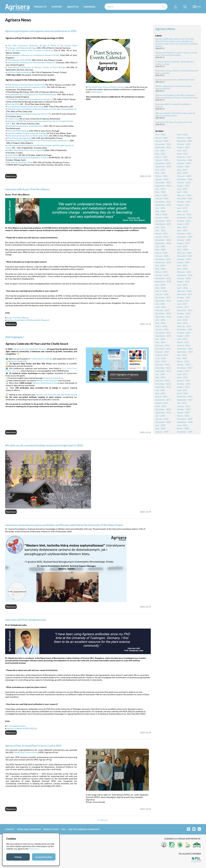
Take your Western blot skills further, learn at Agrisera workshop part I (175, 114)
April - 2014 (161, 361)
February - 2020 (184, 253)
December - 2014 (163, 349)
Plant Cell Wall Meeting (18, 131)
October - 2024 (184, 163)
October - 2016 (184, 313)
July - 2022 (160, 208)
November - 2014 (185, 349)
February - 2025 (184, 157)
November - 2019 (163, 259)
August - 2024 (183, 166)
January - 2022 (162, 218)
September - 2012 (163, 387)
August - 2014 (162, 355)
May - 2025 (160, 154)
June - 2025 (182, 150)
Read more (11, 176)
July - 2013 (160, 374)
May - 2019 (160, 269)
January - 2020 (162, 256)
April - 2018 (182, 288)
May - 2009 (160, 428)
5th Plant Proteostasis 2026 (19, 162)
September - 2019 (163, 262)
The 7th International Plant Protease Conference (30, 50)
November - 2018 (163, 278)
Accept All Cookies (44, 857)
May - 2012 (160, 393)
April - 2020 (182, 249)
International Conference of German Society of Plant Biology (36, 67)
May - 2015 (160, 342)
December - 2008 (185, 432)
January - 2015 (184, 345)
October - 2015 (184, 333)
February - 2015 (163, 345)
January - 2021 (162, 237)
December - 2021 (185, 218)
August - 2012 (183, 387)
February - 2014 (163, 365)
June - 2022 (182, 208)
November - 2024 (163, 163)
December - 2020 (185, 237)
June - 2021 (182, 227)
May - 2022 (160, 211)
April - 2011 (161, 406)
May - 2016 (160, 323)
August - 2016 (183, 317)
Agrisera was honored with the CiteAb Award (57, 395)
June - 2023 (182, 189)
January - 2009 (162, 432)
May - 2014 (182, 358)
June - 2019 (182, 265)
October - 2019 (184, 259)
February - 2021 (184, 234)
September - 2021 (163, 224)
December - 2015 (185, 329)
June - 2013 (182, 374)
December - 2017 (185, 294)
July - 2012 (160, 390)
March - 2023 (161, 195)
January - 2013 (184, 380)
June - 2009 (182, 425)
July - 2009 (160, 425)
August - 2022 (183, 205)
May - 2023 (160, 192)
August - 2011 (162, 403)
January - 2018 (162, 294)
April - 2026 (182, 134)
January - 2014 (184, 365)
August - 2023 (183, 186)
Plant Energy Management (19, 138)
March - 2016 (161, 326)
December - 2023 (185, 179)
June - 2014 (161, 358)
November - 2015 (163, 333)
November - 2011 (163, 400)
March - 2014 (183, 361)
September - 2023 (163, 186)
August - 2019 (183, 262)
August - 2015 (183, 336)
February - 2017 (163, 310)
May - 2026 (160, 134)
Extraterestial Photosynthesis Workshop (25, 107)
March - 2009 (183, 428)
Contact (10, 829)
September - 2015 (163, 336)
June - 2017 (182, 304)
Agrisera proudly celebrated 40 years (30, 349)
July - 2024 (160, 170)
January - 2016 (162, 329)
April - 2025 (182, 154)
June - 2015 (182, 339)
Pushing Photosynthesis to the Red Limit (25, 126)
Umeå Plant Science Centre (26, 752)
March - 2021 (161, 234)
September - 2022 (163, 205)
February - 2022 (184, 214)
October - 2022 (184, 202)
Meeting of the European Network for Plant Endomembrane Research (38, 140)
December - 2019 (185, 256)
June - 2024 (182, 170)
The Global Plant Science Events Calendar (106, 87)
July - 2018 (160, 285)
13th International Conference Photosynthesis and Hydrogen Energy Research (42, 109)
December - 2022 (185, 198)
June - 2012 (182, 390)
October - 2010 (184, 409)
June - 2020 (182, 246)
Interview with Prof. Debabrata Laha (26, 620)
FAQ (64, 829)
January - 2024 (162, 179)
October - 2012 (184, 384)
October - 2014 (162, 352)
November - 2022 (163, 202)
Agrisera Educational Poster (45, 383)
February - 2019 (184, 272)
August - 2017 (183, 301)
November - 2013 (185, 368)
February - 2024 (184, 176)
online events (96, 92)
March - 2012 (161, 396)
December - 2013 (163, 368)
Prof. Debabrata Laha (16, 726)
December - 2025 (185, 141)
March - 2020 (161, 253)
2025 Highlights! (15, 337)
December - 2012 (163, 384)
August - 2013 (183, 371)
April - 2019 (182, 269)
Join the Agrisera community (84, 829)
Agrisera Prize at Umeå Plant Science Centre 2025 (33, 746)
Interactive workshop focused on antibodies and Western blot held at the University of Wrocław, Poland (64, 525)
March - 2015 (183, 342)
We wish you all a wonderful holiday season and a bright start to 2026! (44, 445)
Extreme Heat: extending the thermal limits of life (29, 114)
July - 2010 (160, 416)
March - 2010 (183, 416)
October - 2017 (184, 297)
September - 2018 (163, 281)
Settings (18, 857)
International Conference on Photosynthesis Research (31, 62)
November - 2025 (163, 144)
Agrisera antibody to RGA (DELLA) (22, 728)
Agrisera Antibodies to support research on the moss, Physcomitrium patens (176, 54)
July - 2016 (160, 320)
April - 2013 (182, 377)
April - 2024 (182, 173)
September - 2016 (163, 317)
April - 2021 (182, 230)
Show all (104, 820)
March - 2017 (183, 307)
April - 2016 (182, 323)
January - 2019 (162, 275)
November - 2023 (163, 182)
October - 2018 (184, 278)
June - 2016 (182, 320)
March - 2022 (161, 214)
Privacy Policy (51, 829)
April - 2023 (182, 192)
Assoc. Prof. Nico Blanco (18, 318)
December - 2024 (185, 160)
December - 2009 (185, 419)
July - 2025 (160, 150)
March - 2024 (161, 176)
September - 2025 (163, 147)
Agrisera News (165, 29)
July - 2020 (160, 246)
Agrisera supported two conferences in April (175, 80)
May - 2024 (160, 173)
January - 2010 (162, 419)
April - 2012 (182, 393)
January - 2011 (184, 406)
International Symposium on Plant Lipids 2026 (28, 136)
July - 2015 (160, 339)
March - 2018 (161, 291)
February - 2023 (184, 195)
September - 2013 (163, 371)
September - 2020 (163, 243)
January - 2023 (162, 198)
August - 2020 (183, 243)
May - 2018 (160, 288)
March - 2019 (161, 272)
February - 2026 (184, 138)
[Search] (136, 7)
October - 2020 (184, 240)
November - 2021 (163, 221)
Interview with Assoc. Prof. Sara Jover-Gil (174, 122)
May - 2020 (160, 249)
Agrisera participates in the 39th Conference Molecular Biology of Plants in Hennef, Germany (177, 96)
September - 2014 (185, 352)
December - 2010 (163, 409)
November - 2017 (163, 297)
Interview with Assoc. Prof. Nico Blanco (27, 189)
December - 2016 (185, 310)
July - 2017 (160, 304)
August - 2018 (183, 281)
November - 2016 (163, 313)
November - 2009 (163, 422)
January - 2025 (162, 160)
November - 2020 (163, 240)
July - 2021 (160, 227)
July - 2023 (160, 189)
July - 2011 (182, 403)
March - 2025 (161, 157)
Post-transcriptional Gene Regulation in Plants (28, 157)
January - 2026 (162, 141)
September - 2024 (163, 166)
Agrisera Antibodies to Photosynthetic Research (28, 320)
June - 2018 (182, 285)
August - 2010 (183, 412)
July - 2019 (160, 265)
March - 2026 (161, 138)
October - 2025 (184, 144)
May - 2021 (160, 230)
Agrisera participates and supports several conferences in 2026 (41, 31)
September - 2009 (185, 422)
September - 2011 (185, 400)
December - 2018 (185, 275)
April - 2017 (161, 307)
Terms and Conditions (29, 829)
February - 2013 (163, 380)
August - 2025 (183, 147)
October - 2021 (184, 221)
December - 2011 (185, 396)
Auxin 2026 (12, 155)
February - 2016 (184, 326)
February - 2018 (184, 291)
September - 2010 (163, 412)
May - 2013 (160, 377)
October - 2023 (184, 182)
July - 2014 (182, 355)
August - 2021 (183, 224)
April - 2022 (182, 211)
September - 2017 (163, 301)
